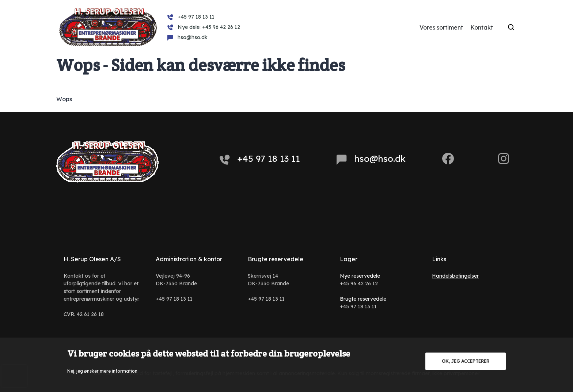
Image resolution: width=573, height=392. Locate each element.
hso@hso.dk (371, 159)
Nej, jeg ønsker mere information (102, 371)
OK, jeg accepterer (466, 361)
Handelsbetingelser (455, 276)
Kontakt (482, 27)
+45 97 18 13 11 (260, 159)
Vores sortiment (441, 27)
